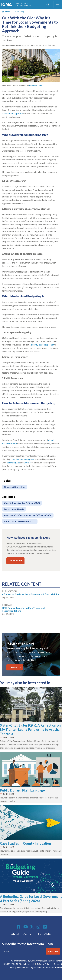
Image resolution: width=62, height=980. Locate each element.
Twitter (32, 927)
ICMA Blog (19, 12)
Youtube (26, 927)
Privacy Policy (44, 964)
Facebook (19, 927)
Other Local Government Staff (20, 521)
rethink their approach (12, 113)
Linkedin (45, 927)
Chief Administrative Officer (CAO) (22, 503)
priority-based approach (42, 345)
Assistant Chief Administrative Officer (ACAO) (28, 515)
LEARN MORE (15, 560)
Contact (28, 934)
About (15, 934)
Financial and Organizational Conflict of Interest (39, 967)
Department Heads (14, 509)
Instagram (39, 927)
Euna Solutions (36, 85)
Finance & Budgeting (15, 487)
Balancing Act (13, 463)
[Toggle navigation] (58, 4)
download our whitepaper (23, 459)
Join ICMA (44, 934)
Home (8, 12)
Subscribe (53, 951)
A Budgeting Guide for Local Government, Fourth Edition (31, 594)
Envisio (27, 463)
